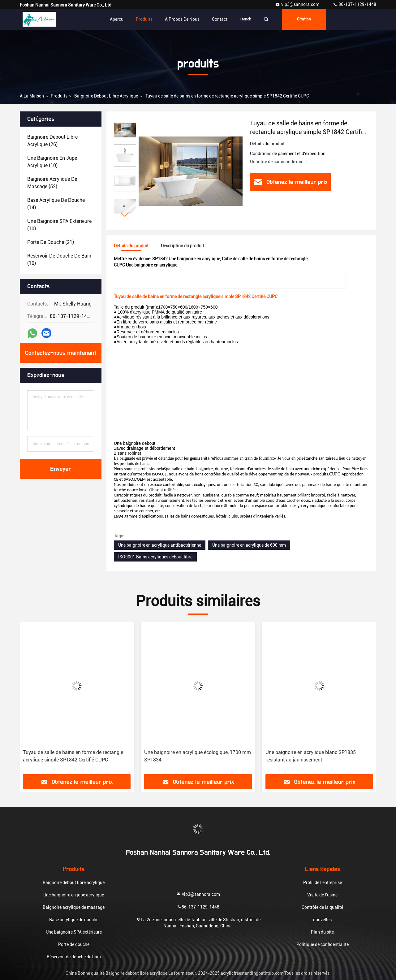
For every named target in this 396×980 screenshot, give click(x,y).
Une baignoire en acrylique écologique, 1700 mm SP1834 (198, 756)
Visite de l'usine (322, 895)
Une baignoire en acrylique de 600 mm (249, 545)
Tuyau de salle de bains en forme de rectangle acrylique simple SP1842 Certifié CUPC (73, 756)
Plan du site (322, 932)
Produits (144, 19)
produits (59, 96)
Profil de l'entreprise (323, 882)
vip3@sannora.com (298, 4)
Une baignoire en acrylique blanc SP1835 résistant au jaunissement (311, 756)
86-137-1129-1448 (354, 4)
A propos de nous (182, 19)
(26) (52, 141)
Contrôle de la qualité (322, 907)
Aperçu (117, 19)
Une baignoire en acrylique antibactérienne (160, 545)
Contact (220, 19)
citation (304, 19)
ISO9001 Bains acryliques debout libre (155, 557)
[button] (125, 215)
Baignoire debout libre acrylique (106, 96)
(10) (52, 162)
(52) (52, 183)
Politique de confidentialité (323, 944)
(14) (56, 204)
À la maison (32, 96)
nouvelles (322, 920)
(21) (51, 242)
